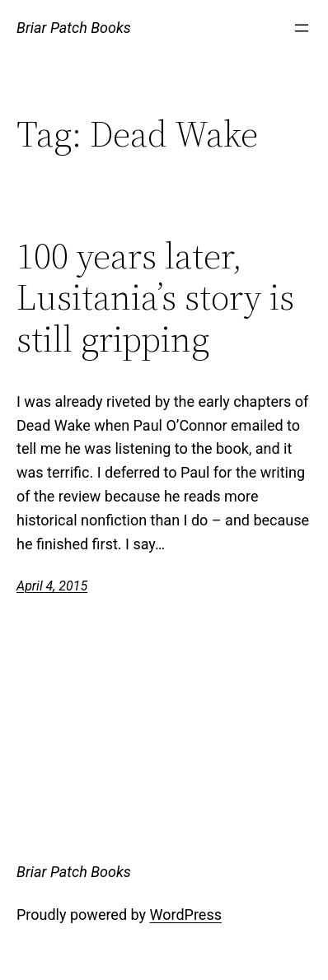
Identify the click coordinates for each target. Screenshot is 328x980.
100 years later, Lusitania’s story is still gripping (155, 298)
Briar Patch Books (74, 28)
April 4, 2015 (52, 586)
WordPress (186, 915)
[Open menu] (302, 28)
